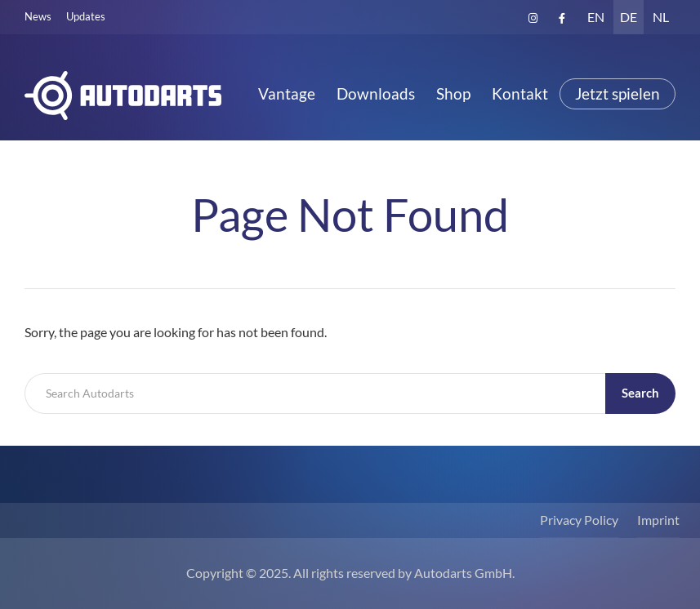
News (38, 16)
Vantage (287, 93)
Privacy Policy (579, 520)
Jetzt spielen (618, 94)
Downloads (376, 93)
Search (640, 393)
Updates (86, 16)
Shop (453, 93)
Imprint (658, 520)
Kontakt (520, 93)
